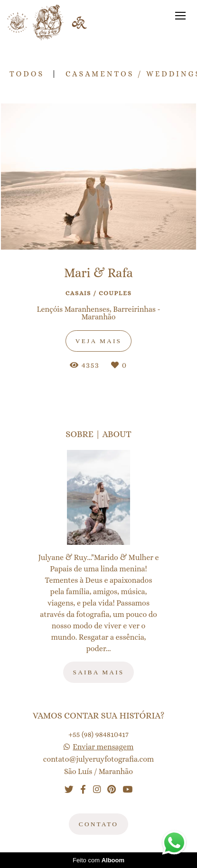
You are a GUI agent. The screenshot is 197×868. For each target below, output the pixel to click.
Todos (27, 74)
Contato (98, 824)
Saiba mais (99, 672)
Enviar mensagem (103, 747)
